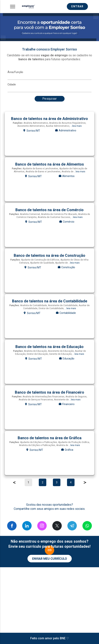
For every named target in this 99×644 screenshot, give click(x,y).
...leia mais (76, 126)
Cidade (12, 84)
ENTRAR (77, 6)
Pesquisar (50, 99)
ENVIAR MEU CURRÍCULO (50, 559)
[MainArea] (49, 77)
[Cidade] (49, 89)
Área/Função (15, 72)
